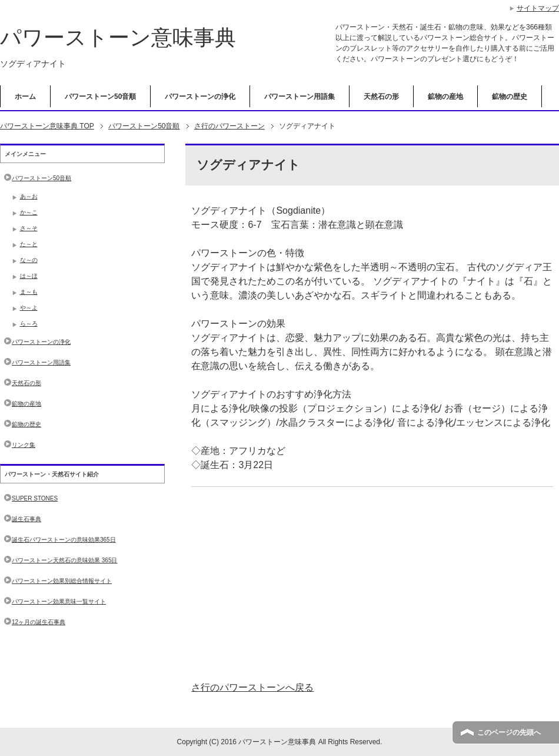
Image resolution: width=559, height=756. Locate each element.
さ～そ (29, 228)
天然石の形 (381, 97)
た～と (29, 244)
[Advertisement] (372, 584)
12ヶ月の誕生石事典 (39, 622)
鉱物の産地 (445, 97)
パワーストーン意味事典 (118, 37)
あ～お (29, 196)
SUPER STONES (35, 498)
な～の (29, 260)
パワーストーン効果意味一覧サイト (59, 601)
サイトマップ (538, 8)
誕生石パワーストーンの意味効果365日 (64, 540)
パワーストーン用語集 (300, 97)
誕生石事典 (26, 519)
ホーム (25, 97)
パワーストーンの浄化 (200, 97)
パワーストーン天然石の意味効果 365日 (64, 560)
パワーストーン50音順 (100, 97)
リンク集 (24, 445)
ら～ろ (29, 324)
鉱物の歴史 (510, 97)
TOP (47, 126)
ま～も (29, 292)
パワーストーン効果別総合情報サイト (62, 581)
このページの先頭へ (509, 732)
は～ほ (29, 276)
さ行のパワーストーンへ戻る (252, 687)
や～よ (29, 308)
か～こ (29, 212)
